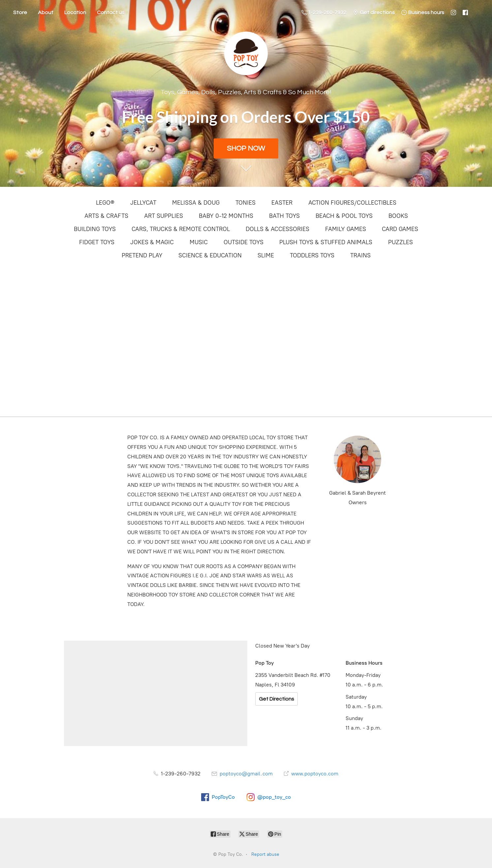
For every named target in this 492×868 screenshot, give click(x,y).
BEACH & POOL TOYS (344, 216)
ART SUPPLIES (164, 216)
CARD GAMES (400, 229)
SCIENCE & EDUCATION (210, 255)
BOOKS (398, 216)
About (46, 13)
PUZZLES (400, 242)
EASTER (282, 203)
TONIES (246, 203)
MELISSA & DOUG (196, 203)
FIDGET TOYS (97, 242)
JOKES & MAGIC (152, 242)
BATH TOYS (284, 216)
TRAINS (360, 255)
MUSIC (199, 242)
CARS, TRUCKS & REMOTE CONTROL (181, 229)
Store (20, 13)
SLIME (266, 255)
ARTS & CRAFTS (106, 216)
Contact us (111, 13)
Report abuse (265, 854)
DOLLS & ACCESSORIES (277, 229)
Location (75, 13)
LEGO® (105, 203)
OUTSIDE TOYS (244, 242)
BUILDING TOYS (95, 229)
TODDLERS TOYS (312, 255)
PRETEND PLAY (142, 255)
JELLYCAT (143, 203)
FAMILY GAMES (346, 229)
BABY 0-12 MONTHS (226, 216)
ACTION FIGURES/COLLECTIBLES (352, 203)
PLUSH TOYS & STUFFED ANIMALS (326, 242)
